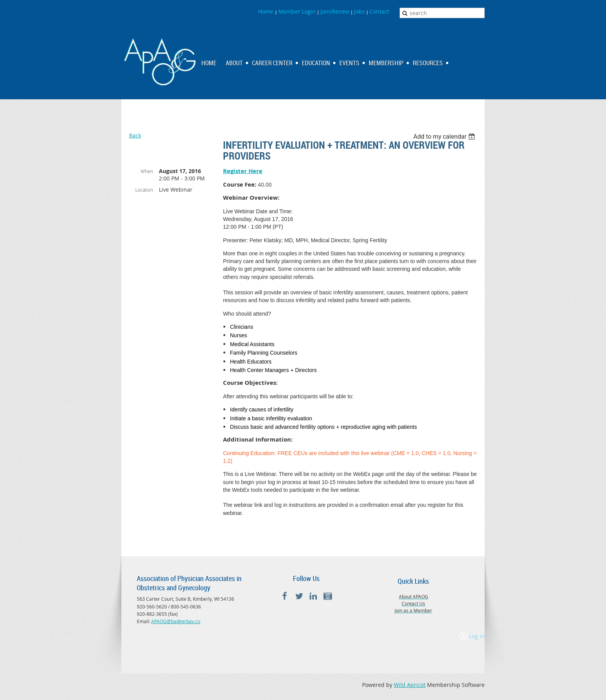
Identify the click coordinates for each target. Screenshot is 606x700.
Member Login (297, 11)
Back (135, 135)
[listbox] (445, 137)
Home (266, 11)
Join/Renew (335, 11)
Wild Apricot (410, 685)
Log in (477, 636)
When (147, 171)
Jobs (359, 11)
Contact (379, 11)
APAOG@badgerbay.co (176, 621)
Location (144, 190)
